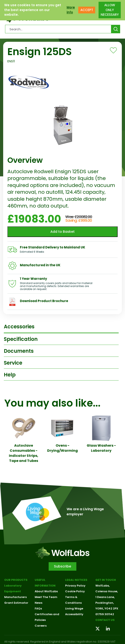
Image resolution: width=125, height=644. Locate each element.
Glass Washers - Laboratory (101, 448)
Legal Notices (76, 580)
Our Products (16, 580)
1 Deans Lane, (105, 597)
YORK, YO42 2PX (107, 608)
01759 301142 (105, 614)
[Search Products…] (58, 29)
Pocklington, (105, 603)
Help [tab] (10, 375)
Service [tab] (13, 363)
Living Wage (74, 608)
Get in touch (106, 580)
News (38, 603)
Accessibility (74, 614)
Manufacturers (15, 597)
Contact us (105, 620)
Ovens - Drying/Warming (62, 448)
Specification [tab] (21, 339)
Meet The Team (46, 597)
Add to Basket (62, 232)
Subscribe (62, 566)
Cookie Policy (75, 591)
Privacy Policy (75, 586)
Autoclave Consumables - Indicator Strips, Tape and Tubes (24, 453)
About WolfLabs (46, 591)
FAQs (38, 608)
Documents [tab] (19, 351)
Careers (41, 626)
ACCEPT (87, 6)
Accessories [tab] (19, 327)
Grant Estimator (16, 603)
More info (71, 6)
